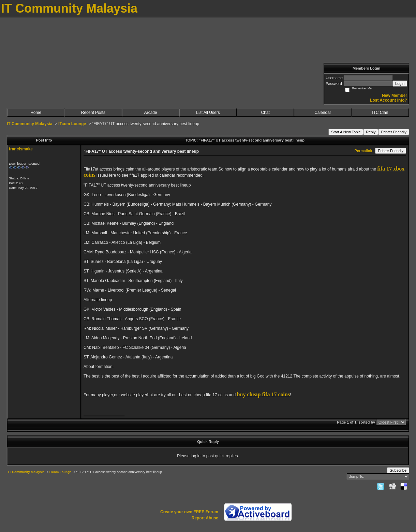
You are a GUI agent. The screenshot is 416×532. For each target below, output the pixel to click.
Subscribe (398, 470)
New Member (395, 95)
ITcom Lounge (72, 124)
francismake (21, 149)
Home (36, 113)
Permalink (363, 151)
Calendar (323, 113)
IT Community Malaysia (29, 124)
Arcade (151, 113)
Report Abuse (205, 518)
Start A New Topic (346, 132)
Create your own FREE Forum (189, 512)
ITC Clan (380, 113)
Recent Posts (93, 113)
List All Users (208, 113)
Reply (371, 132)
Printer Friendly (394, 132)
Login (400, 84)
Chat (265, 113)
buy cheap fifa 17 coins (264, 394)
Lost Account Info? (389, 100)
